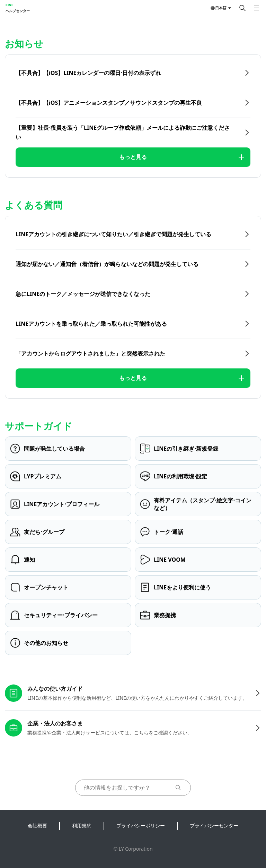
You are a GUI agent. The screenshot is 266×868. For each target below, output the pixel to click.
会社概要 (37, 826)
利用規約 (82, 826)
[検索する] (242, 8)
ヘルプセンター (18, 11)
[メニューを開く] (256, 8)
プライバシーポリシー (141, 826)
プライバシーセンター (214, 826)
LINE (10, 5)
